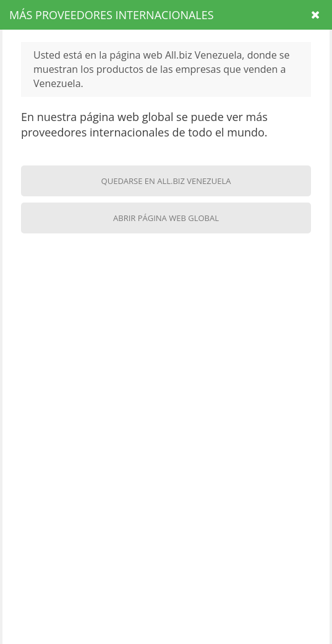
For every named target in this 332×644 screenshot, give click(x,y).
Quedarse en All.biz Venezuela (166, 181)
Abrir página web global (166, 218)
